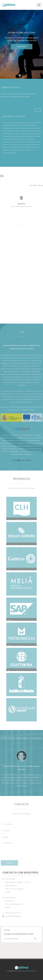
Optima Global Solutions (29, 971)
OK (35, 940)
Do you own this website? (11, 940)
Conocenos (22, 47)
